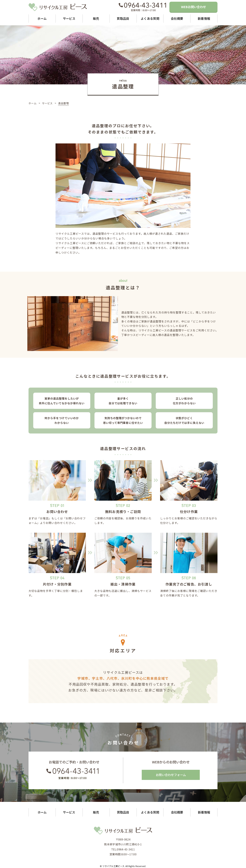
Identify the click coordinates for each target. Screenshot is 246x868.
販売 (96, 18)
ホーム (42, 18)
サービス (69, 18)
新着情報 (204, 18)
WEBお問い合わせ (194, 7)
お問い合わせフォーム (171, 775)
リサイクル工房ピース (113, 866)
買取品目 (123, 18)
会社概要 (177, 18)
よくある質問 (150, 18)
